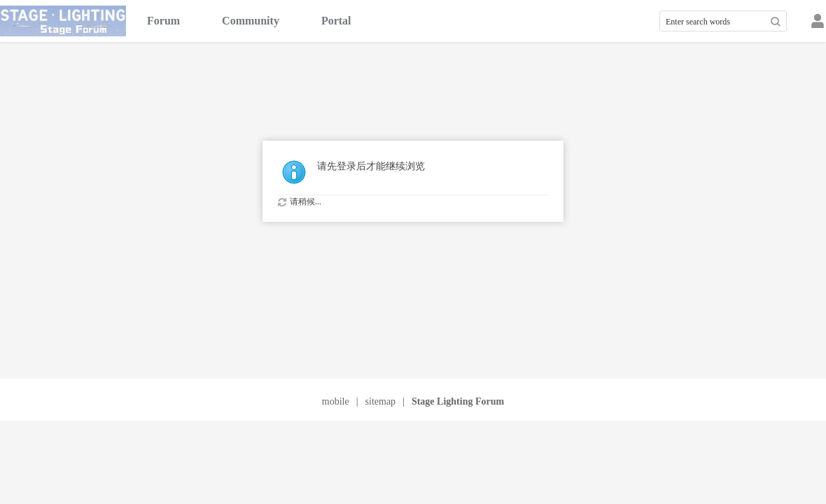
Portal (336, 21)
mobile (336, 401)
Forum (163, 21)
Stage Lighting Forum (458, 401)
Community (251, 21)
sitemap (381, 401)
